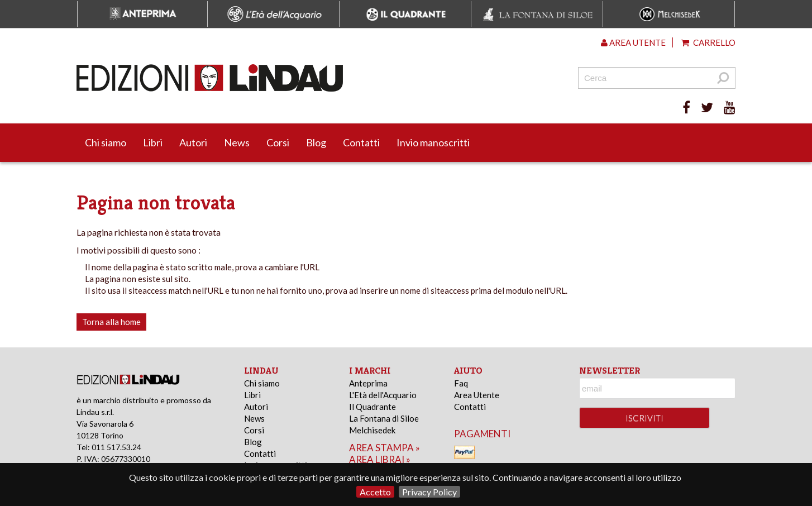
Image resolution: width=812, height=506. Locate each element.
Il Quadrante (372, 407)
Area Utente (477, 395)
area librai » (380, 459)
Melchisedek (372, 430)
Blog (316, 142)
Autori (193, 142)
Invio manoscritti (433, 142)
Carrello (708, 42)
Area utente (633, 42)
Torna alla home (111, 322)
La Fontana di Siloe (384, 418)
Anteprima (368, 383)
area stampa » (384, 448)
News (237, 142)
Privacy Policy (429, 492)
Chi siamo (106, 142)
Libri (153, 142)
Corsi (278, 142)
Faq (461, 383)
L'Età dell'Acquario (383, 395)
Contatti (361, 142)
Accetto (375, 492)
